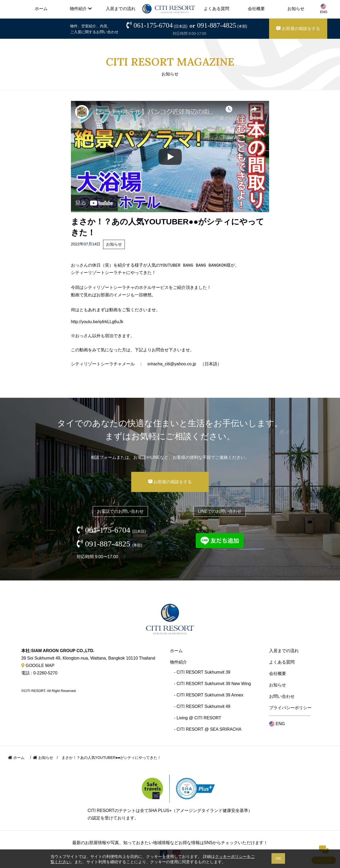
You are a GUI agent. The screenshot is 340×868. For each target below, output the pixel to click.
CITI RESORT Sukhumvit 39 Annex (210, 695)
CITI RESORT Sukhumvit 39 (203, 672)
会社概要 (256, 9)
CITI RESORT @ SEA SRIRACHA (209, 729)
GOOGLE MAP (38, 666)
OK (278, 858)
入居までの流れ (121, 9)
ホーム (41, 9)
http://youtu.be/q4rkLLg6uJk (97, 322)
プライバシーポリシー (290, 708)
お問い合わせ (282, 696)
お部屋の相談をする (298, 29)
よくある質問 (216, 9)
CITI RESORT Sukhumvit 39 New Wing (214, 684)
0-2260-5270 (45, 673)
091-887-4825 (222, 25)
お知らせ (296, 9)
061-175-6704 (161, 25)
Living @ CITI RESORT (199, 718)
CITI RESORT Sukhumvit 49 (203, 706)
